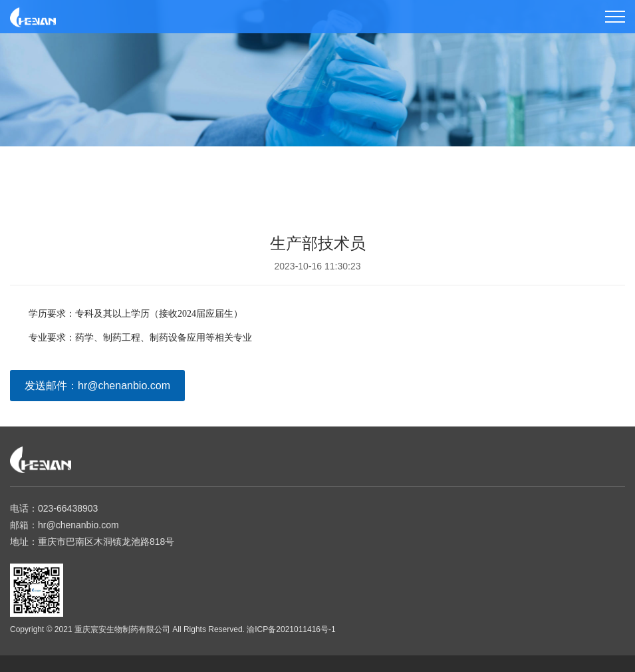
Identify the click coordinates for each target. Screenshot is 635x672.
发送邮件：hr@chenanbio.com (97, 386)
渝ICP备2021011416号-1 (291, 629)
